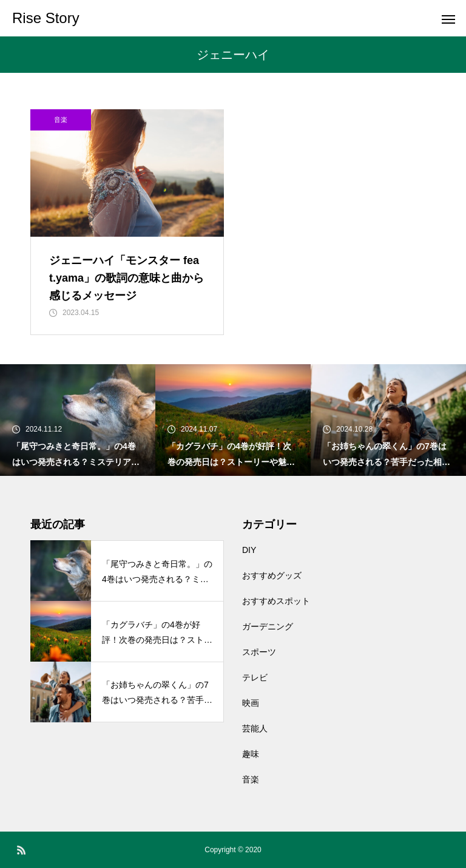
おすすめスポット (276, 601)
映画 (251, 703)
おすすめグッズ (272, 575)
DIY (249, 550)
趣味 (251, 754)
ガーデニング (268, 626)
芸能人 (255, 728)
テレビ (255, 677)
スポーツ (259, 652)
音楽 (61, 120)
